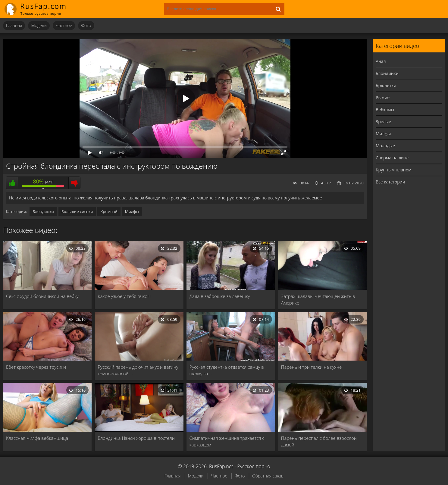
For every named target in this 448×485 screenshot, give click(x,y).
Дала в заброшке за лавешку (220, 296)
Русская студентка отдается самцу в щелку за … (227, 370)
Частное (64, 25)
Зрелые (383, 122)
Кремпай (109, 211)
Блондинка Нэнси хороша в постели (136, 438)
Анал (381, 61)
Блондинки (43, 211)
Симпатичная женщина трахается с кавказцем (227, 441)
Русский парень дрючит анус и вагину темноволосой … (138, 370)
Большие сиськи (77, 211)
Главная (14, 25)
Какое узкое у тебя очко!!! (124, 296)
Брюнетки (386, 85)
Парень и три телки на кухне (311, 367)
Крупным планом (393, 170)
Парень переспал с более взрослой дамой (319, 441)
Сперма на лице (392, 158)
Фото (86, 25)
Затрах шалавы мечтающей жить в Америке (318, 299)
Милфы (132, 211)
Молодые (385, 146)
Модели (39, 25)
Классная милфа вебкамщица (37, 438)
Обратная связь (268, 476)
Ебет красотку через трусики (36, 367)
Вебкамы (385, 110)
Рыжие (383, 97)
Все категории (390, 182)
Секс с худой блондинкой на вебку (42, 296)
